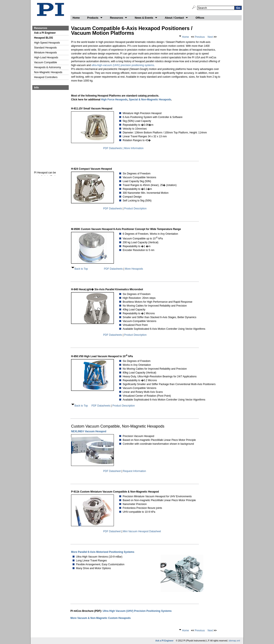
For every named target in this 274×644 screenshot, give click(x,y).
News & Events (146, 18)
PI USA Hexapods (51, 10)
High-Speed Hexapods (47, 43)
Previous (199, 37)
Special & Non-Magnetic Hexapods (150, 100)
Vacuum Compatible (45, 62)
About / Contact (176, 18)
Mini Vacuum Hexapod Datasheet (142, 531)
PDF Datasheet (112, 471)
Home (76, 18)
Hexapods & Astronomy (47, 67)
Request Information (134, 471)
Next (210, 37)
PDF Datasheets (113, 209)
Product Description (135, 209)
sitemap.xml (234, 641)
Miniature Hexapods (45, 53)
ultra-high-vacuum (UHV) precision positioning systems (123, 65)
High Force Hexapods (114, 100)
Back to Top (81, 269)
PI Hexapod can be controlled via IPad (45, 176)
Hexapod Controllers (46, 77)
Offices (200, 18)
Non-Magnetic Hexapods (48, 72)
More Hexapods (134, 269)
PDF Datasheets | (114, 148)
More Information (134, 148)
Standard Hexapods (45, 48)
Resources (119, 18)
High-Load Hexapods (46, 57)
